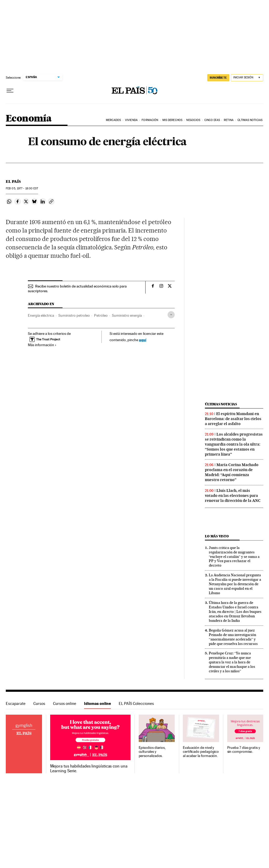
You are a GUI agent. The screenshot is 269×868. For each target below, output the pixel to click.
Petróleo (101, 315)
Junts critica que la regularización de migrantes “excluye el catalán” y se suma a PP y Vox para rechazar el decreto (234, 557)
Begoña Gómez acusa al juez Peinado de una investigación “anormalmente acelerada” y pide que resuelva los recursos (233, 637)
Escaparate (16, 703)
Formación (150, 120)
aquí (143, 340)
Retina (229, 120)
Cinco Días (212, 120)
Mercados (113, 120)
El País (13, 181)
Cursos (39, 703)
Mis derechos (172, 120)
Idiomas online (97, 703)
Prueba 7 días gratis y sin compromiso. (244, 750)
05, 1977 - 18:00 (22, 188)
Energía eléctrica (41, 315)
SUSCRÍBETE (218, 78)
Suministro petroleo (74, 315)
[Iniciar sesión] (247, 78)
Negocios (193, 120)
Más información (42, 345)
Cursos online (65, 703)
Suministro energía (127, 315)
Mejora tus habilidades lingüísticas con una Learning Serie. (89, 769)
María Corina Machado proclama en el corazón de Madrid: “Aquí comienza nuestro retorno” (232, 472)
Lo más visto (217, 536)
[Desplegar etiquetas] (171, 315)
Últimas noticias (221, 404)
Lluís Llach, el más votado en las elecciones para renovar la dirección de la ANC (233, 496)
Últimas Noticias (250, 120)
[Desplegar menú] (10, 91)
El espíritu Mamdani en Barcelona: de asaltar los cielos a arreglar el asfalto (233, 419)
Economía (29, 119)
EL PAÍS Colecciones (136, 703)
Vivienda (131, 120)
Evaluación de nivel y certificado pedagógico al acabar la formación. (201, 752)
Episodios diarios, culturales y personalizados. (152, 752)
